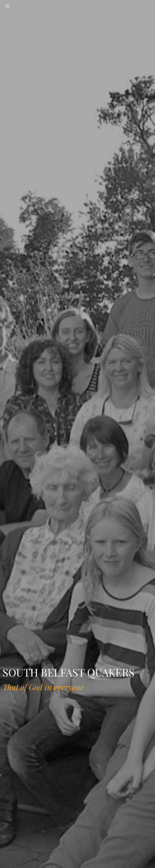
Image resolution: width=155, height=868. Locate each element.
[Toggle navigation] (7, 6)
